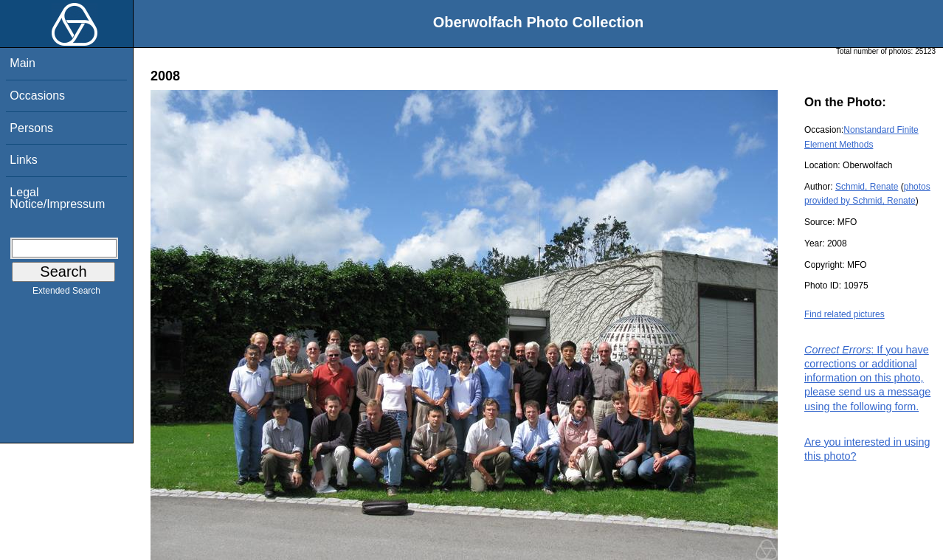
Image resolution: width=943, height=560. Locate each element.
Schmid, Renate (867, 187)
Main (23, 63)
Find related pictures (844, 314)
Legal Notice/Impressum (57, 198)
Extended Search (66, 294)
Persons (31, 128)
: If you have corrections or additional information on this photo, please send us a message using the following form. (867, 378)
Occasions (37, 96)
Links (23, 160)
